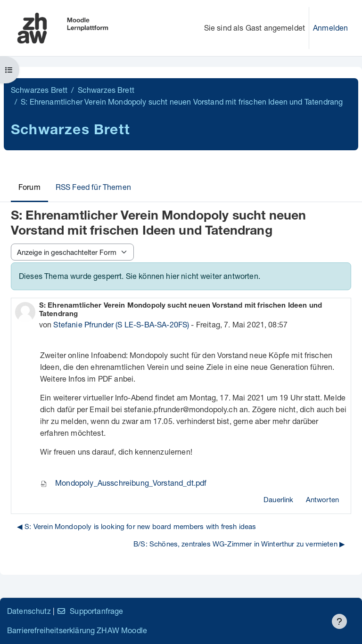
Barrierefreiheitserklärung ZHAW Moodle (77, 630)
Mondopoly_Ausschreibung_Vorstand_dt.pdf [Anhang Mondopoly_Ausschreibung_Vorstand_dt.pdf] (123, 483)
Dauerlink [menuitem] (278, 499)
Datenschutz (29, 611)
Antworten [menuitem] (322, 499)
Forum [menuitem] (29, 187)
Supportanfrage (90, 611)
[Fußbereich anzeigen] (339, 621)
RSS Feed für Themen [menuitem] (93, 187)
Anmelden (330, 28)
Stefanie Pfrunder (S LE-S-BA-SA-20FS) (121, 324)
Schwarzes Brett (39, 90)
